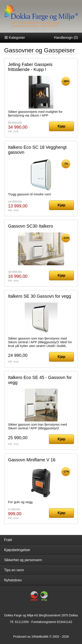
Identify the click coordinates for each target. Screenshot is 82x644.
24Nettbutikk (40, 637)
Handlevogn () (66, 38)
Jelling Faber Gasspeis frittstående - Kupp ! (30, 67)
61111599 (22, 622)
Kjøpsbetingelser (17, 550)
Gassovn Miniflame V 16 (32, 460)
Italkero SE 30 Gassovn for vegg (40, 296)
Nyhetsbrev (13, 580)
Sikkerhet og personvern (23, 560)
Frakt (8, 540)
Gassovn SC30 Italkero (31, 226)
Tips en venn (14, 570)
